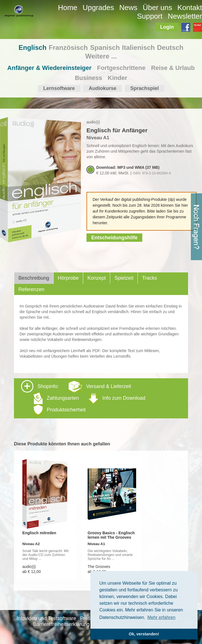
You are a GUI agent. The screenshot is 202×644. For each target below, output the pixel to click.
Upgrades (98, 8)
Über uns (157, 8)
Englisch (33, 47)
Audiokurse (103, 88)
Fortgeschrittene (121, 68)
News (128, 8)
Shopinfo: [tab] (83, 398)
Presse (88, 618)
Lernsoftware (59, 88)
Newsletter (185, 16)
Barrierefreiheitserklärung (61, 624)
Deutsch (170, 47)
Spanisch (105, 47)
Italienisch (138, 47)
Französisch (68, 47)
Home (68, 8)
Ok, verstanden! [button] (144, 634)
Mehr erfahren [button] (161, 617)
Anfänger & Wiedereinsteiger (49, 68)
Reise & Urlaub (173, 68)
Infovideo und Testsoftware (46, 618)
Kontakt (190, 8)
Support (150, 16)
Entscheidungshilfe (114, 238)
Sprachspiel (145, 88)
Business (88, 78)
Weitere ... (101, 56)
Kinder (117, 78)
